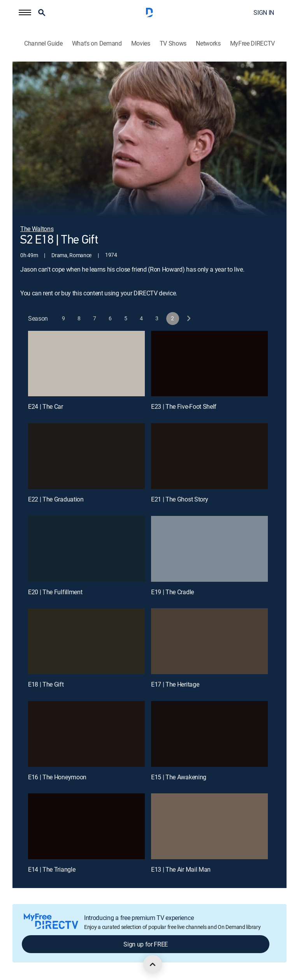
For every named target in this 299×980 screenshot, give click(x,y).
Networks (208, 43)
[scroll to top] (153, 964)
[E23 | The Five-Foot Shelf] (209, 364)
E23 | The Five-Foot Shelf (184, 406)
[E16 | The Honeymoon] (86, 734)
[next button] (188, 319)
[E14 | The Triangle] (86, 826)
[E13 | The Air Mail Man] (209, 826)
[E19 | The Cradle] (209, 549)
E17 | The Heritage (175, 684)
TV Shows (173, 43)
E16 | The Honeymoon (57, 777)
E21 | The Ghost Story (179, 499)
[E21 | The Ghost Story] (209, 456)
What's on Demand (97, 43)
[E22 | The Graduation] (86, 456)
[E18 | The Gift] (86, 641)
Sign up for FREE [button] (146, 944)
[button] (25, 12)
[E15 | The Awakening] (209, 734)
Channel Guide (43, 43)
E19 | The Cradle (172, 592)
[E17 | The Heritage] (209, 641)
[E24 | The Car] (86, 364)
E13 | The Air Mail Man (181, 869)
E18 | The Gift (46, 684)
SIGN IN (264, 12)
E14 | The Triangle (52, 869)
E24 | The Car (46, 406)
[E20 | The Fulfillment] (86, 549)
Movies (141, 43)
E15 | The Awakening (179, 777)
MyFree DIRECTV (253, 43)
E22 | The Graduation (56, 499)
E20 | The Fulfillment (55, 592)
